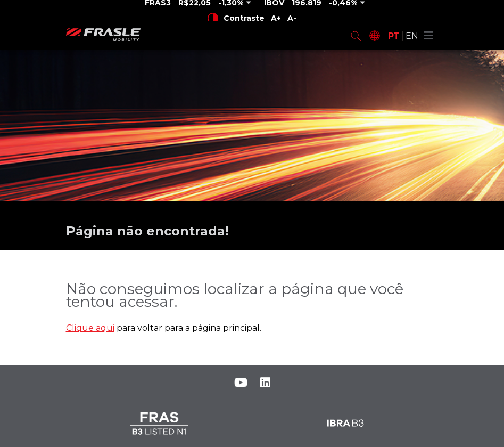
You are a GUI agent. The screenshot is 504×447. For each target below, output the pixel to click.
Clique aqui (90, 328)
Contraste (236, 18)
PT (394, 36)
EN (412, 36)
